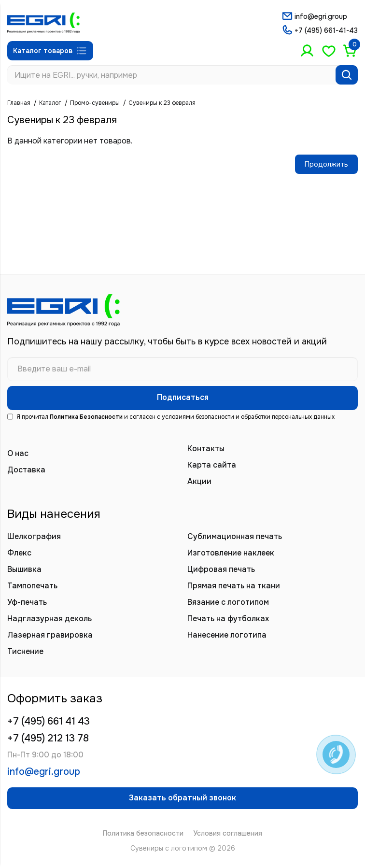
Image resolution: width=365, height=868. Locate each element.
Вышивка (24, 569)
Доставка (26, 470)
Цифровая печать (221, 569)
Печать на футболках (228, 619)
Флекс (19, 553)
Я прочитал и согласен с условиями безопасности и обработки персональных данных (171, 417)
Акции (199, 481)
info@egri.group (321, 16)
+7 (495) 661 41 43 (49, 721)
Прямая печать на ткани (234, 586)
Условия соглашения (228, 833)
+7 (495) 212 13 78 (48, 738)
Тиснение (25, 651)
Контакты (206, 448)
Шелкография (34, 536)
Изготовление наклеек (231, 553)
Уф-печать (27, 602)
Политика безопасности (143, 833)
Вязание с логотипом (228, 602)
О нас (18, 453)
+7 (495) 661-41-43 (326, 30)
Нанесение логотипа (227, 635)
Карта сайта (212, 465)
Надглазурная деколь (49, 619)
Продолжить (326, 164)
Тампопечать (32, 586)
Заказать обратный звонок (182, 798)
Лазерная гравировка (50, 635)
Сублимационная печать (235, 536)
